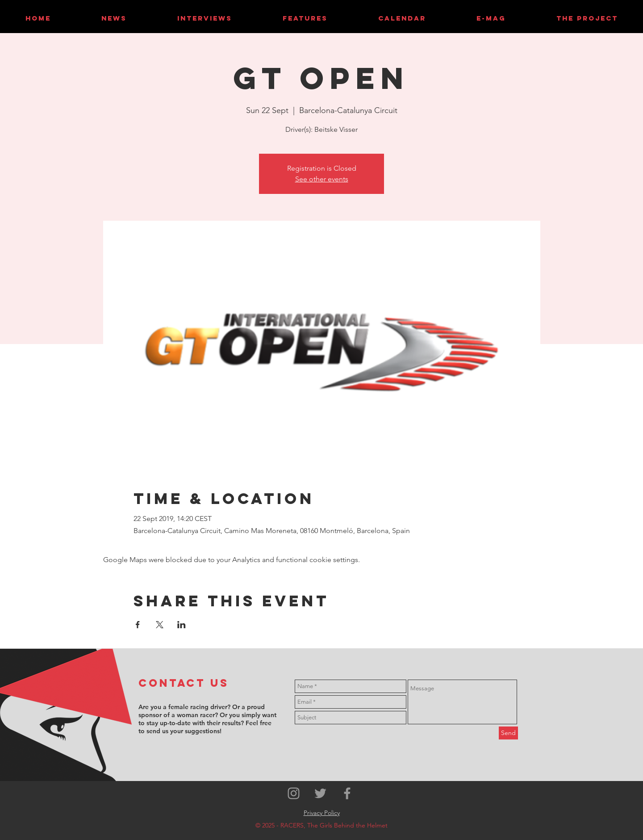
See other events (322, 179)
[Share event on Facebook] (138, 625)
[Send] (508, 733)
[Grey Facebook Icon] (347, 793)
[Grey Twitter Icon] (320, 793)
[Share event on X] (160, 625)
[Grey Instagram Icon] (294, 793)
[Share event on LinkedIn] (182, 625)
